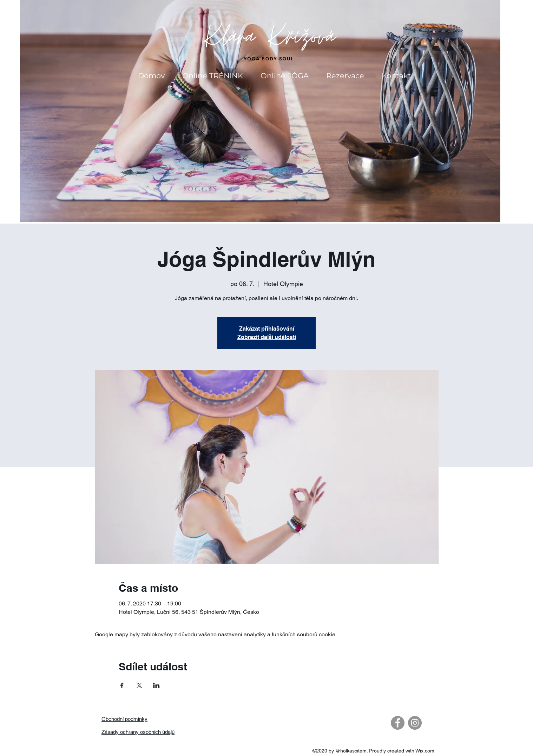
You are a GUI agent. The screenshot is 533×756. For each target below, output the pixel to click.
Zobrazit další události (267, 337)
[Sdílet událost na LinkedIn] (156, 685)
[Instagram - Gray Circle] (415, 723)
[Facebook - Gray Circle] (398, 723)
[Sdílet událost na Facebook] (122, 685)
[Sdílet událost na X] (139, 685)
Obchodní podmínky (124, 719)
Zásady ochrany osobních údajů (138, 732)
